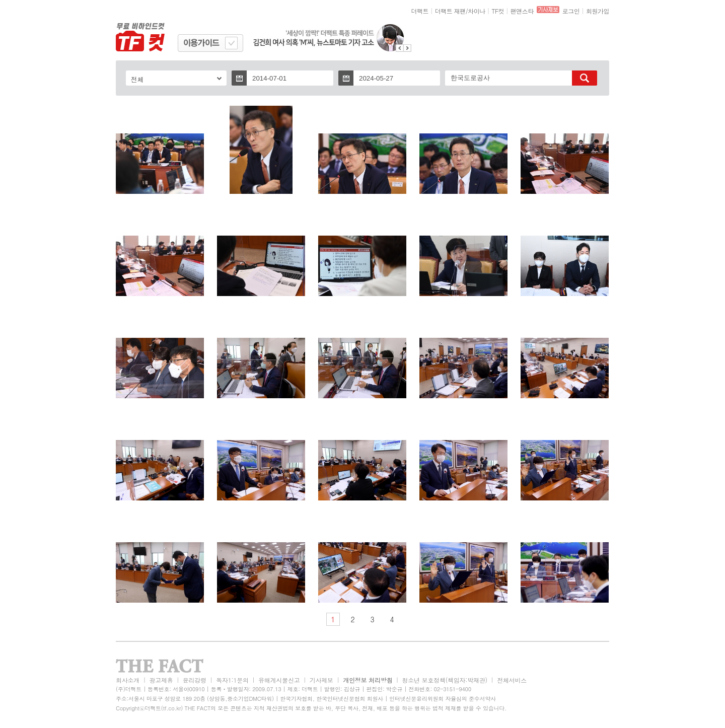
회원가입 (598, 11)
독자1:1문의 (232, 680)
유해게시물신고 (279, 680)
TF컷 (498, 11)
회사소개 (128, 680)
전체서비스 (512, 680)
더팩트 (420, 11)
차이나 (477, 11)
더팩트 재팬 (450, 11)
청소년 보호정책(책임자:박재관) (445, 680)
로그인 (571, 11)
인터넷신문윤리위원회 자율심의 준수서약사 (443, 699)
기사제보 (321, 680)
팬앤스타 (522, 11)
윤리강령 (195, 680)
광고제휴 (161, 680)
